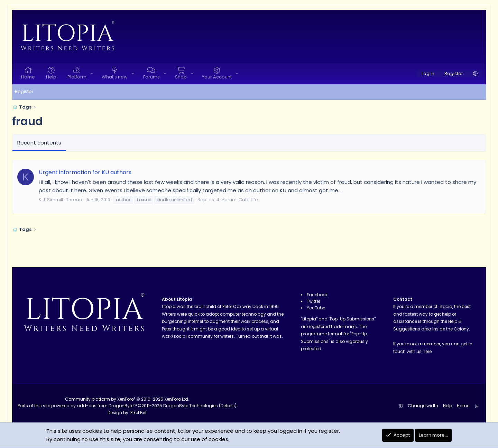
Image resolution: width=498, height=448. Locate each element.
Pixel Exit (139, 413)
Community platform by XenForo (127, 399)
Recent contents (39, 143)
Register (24, 91)
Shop (181, 77)
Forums (151, 77)
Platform (77, 77)
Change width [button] (423, 406)
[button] (92, 74)
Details (228, 406)
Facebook (317, 295)
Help (51, 77)
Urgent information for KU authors (85, 172)
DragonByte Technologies (191, 406)
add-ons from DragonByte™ (107, 406)
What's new (115, 77)
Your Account (217, 77)
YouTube (316, 308)
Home (28, 77)
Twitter (313, 301)
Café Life (248, 200)
